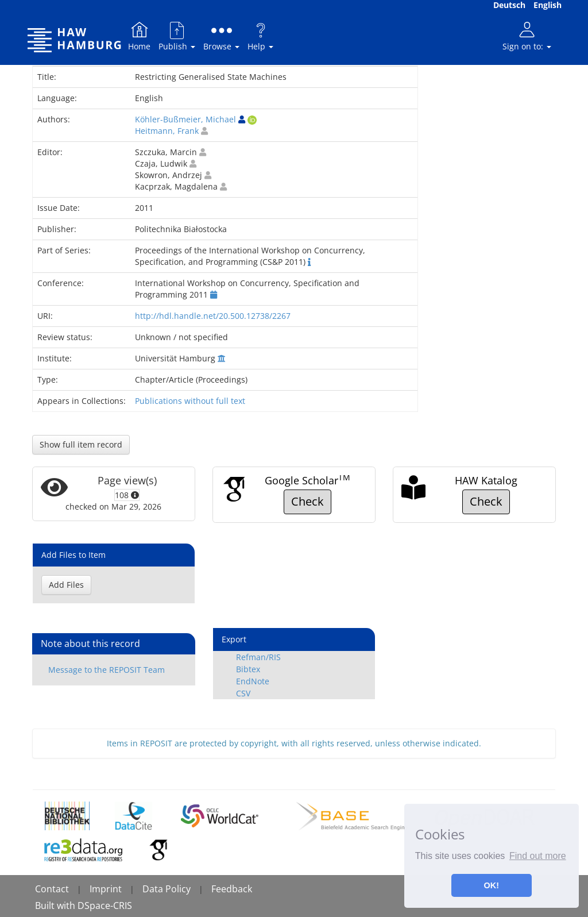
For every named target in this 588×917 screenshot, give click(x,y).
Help (260, 36)
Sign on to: (527, 36)
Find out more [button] (538, 856)
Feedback (232, 889)
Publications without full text (190, 401)
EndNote (253, 681)
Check (307, 501)
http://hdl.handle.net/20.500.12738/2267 (213, 316)
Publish (177, 36)
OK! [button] (492, 885)
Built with (56, 906)
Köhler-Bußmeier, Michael (185, 119)
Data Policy (167, 889)
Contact (52, 889)
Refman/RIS (258, 657)
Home (139, 36)
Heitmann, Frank (167, 131)
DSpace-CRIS (105, 906)
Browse (221, 36)
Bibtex (248, 669)
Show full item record (81, 444)
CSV (243, 693)
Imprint (106, 889)
